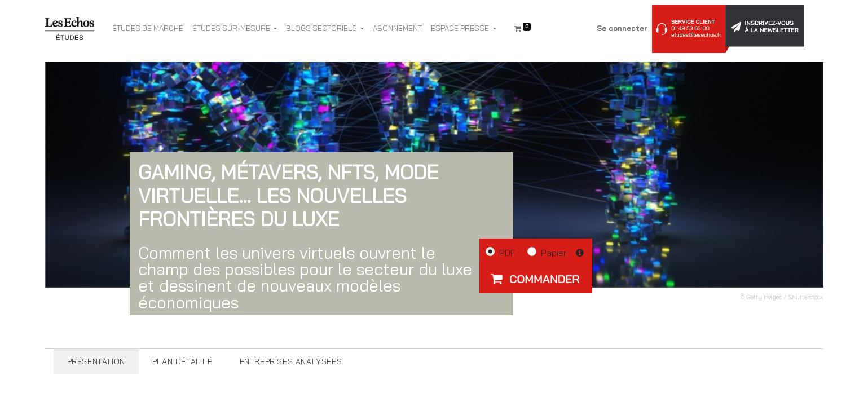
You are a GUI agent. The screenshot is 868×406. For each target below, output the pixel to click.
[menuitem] (148, 29)
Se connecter (622, 28)
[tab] (96, 362)
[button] (536, 279)
